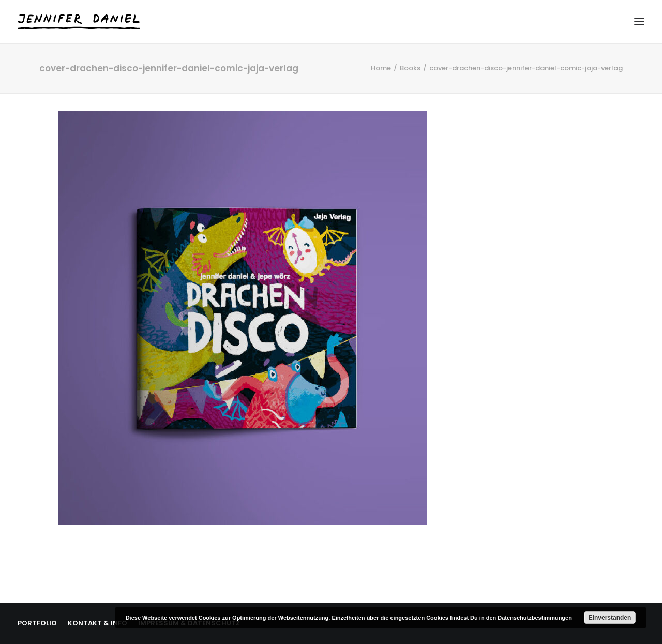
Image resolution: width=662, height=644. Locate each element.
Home (381, 68)
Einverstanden (610, 618)
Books (410, 68)
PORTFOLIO (37, 623)
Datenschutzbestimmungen (535, 618)
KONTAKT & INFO (97, 623)
